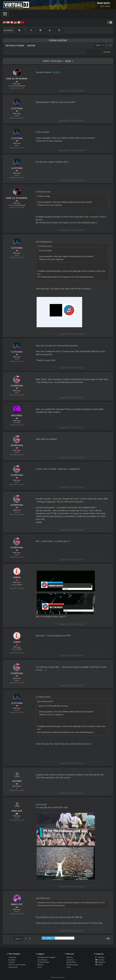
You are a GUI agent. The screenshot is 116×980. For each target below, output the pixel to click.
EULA (69, 967)
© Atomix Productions (58, 977)
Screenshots (13, 967)
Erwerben (12, 960)
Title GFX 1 (57, 72)
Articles (40, 965)
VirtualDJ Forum (15, 46)
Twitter (99, 965)
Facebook (100, 957)
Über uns (70, 957)
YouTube (100, 960)
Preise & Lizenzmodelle (17, 965)
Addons (31, 46)
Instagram (100, 962)
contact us (70, 960)
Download (12, 957)
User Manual (42, 960)
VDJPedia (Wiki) (43, 962)
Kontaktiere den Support (46, 957)
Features (12, 962)
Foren (40, 967)
